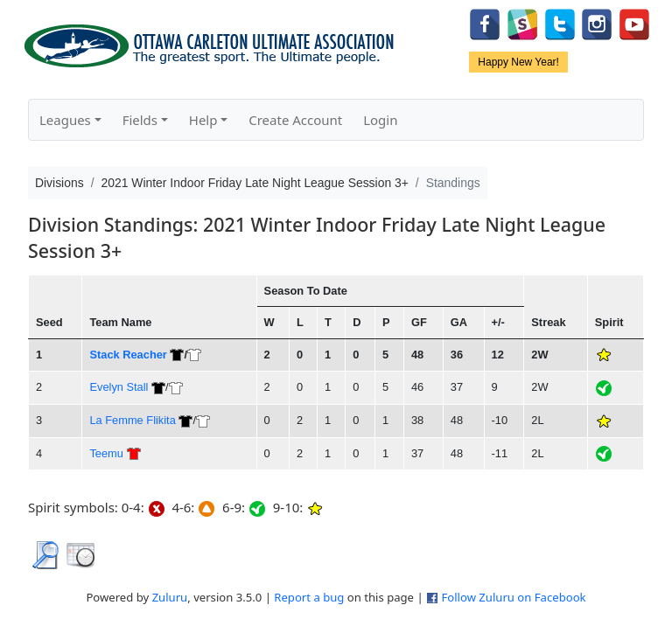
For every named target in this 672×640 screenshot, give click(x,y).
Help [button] (203, 120)
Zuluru (170, 597)
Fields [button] (140, 120)
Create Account (295, 120)
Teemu (106, 453)
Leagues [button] (65, 120)
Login (380, 120)
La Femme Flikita (132, 420)
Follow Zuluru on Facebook (513, 597)
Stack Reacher (128, 355)
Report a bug (309, 597)
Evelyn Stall (119, 387)
